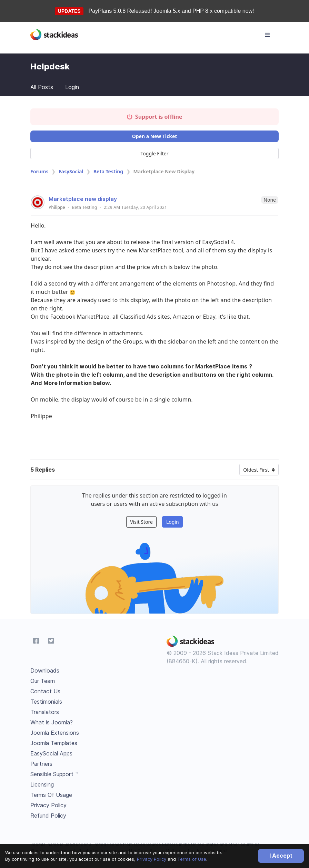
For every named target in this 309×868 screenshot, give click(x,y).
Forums (39, 171)
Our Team (43, 681)
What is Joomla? (52, 722)
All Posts (42, 87)
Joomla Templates (54, 743)
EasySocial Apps (51, 753)
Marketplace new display (83, 199)
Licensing (42, 784)
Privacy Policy (152, 859)
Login (72, 87)
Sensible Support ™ (54, 774)
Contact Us (45, 691)
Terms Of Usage (51, 795)
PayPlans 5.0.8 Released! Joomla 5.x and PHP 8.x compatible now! (171, 11)
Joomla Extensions (55, 733)
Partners (41, 764)
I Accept (281, 856)
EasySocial (71, 171)
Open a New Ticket (155, 136)
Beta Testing (108, 171)
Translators (45, 712)
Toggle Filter (155, 153)
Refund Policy (48, 816)
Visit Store (141, 522)
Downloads (45, 671)
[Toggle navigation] (267, 35)
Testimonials (46, 702)
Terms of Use (192, 859)
